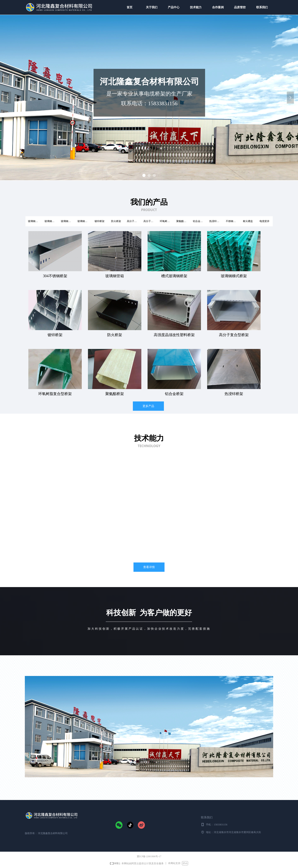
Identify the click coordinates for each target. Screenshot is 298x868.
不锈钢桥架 (232, 221)
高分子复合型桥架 (150, 221)
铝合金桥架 (199, 221)
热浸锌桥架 (215, 221)
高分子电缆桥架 (134, 221)
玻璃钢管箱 (51, 221)
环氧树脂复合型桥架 (167, 221)
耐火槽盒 (248, 221)
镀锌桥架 (100, 221)
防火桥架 (116, 221)
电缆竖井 (264, 221)
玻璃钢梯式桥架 (68, 221)
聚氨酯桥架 (183, 221)
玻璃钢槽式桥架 (35, 221)
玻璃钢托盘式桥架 (84, 221)
